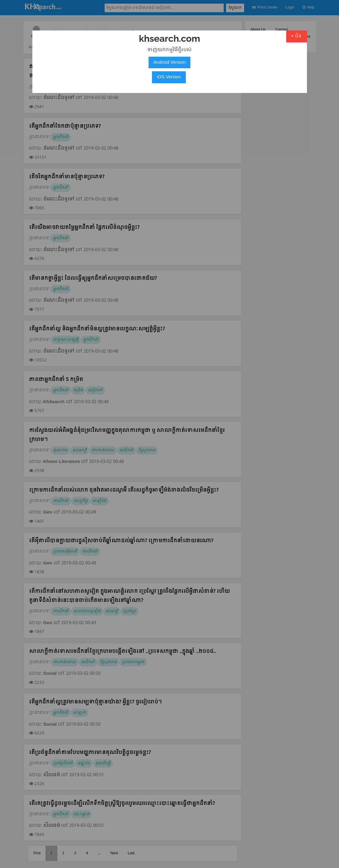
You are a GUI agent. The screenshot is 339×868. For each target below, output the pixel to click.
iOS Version (169, 77)
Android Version (170, 62)
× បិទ (297, 36)
